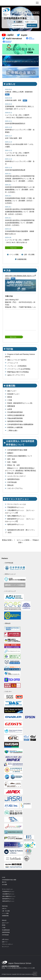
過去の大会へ (14, 337)
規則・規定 (11, 459)
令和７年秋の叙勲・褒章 (13, 138)
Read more (14, 248)
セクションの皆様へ (24, 540)
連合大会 (4, 882)
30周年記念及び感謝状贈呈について (20, 456)
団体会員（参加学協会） (16, 473)
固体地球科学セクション (16, 519)
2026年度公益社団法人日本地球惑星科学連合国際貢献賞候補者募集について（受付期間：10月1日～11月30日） (20, 212)
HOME (4, 877)
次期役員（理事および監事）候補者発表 (19, 92)
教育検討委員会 (30, 471)
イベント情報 (14, 254)
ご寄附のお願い (13, 431)
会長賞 (10, 409)
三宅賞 (10, 400)
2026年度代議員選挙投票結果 (15, 170)
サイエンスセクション (7, 889)
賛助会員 (10, 485)
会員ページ (5, 942)
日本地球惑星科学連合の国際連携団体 (20, 424)
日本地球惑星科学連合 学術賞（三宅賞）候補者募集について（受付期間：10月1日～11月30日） (20, 201)
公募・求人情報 (29, 254)
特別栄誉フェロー (13, 394)
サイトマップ (5, 947)
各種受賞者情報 (6, 932)
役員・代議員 (12, 462)
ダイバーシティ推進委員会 (14, 471)
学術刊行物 (5, 906)
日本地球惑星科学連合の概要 (17, 450)
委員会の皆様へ (7, 540)
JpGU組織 (4, 884)
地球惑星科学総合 (13, 479)
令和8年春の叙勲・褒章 (13, 100)
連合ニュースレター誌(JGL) (17, 360)
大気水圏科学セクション (16, 510)
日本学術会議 (12, 482)
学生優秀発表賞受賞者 (15, 412)
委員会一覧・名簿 (13, 465)
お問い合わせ (5, 939)
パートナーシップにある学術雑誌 (19, 369)
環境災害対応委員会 (27, 468)
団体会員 (4, 920)
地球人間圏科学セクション (17, 516)
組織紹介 (10, 453)
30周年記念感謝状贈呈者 (16, 415)
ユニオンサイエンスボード (17, 476)
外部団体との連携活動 (15, 427)
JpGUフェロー (6, 923)
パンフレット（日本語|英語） (17, 366)
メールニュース (13, 363)
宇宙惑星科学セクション (16, 507)
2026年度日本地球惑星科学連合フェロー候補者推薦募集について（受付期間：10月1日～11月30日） (20, 190)
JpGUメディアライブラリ (16, 375)
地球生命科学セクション (16, 524)
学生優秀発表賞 (6, 930)
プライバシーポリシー (7, 944)
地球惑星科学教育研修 (15, 421)
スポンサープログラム (15, 488)
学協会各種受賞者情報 (15, 418)
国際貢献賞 (11, 406)
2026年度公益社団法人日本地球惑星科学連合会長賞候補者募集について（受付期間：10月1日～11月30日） (20, 223)
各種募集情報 (22, 259)
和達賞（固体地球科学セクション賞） (20, 403)
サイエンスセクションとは (17, 504)
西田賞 (10, 397)
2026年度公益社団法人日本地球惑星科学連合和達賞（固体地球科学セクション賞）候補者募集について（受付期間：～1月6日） (20, 179)
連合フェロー (12, 391)
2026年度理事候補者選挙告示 (15, 124)
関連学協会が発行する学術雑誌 (18, 372)
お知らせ (4, 908)
